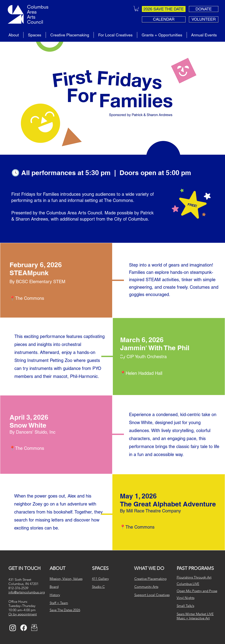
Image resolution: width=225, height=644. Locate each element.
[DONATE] (204, 9)
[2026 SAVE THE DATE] (164, 9)
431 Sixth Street (20, 580)
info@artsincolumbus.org (27, 592)
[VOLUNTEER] (204, 19)
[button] (137, 9)
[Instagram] (13, 628)
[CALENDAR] (164, 19)
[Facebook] (24, 628)
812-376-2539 (18, 588)
